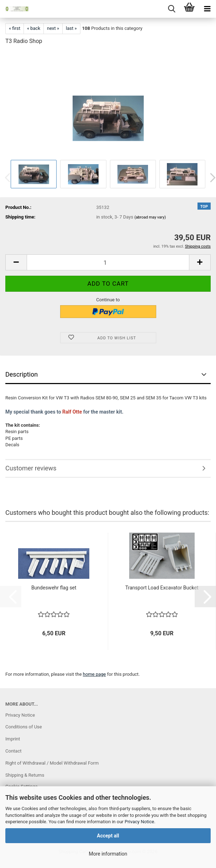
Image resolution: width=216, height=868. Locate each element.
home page (94, 674)
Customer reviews (31, 468)
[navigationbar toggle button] (207, 9)
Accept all (108, 836)
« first (15, 28)
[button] (16, 262)
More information (108, 854)
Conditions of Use (24, 727)
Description (22, 374)
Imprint (13, 739)
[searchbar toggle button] (172, 9)
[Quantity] (108, 262)
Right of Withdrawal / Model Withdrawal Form (52, 763)
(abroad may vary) (150, 217)
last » (71, 28)
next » (53, 28)
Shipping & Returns (25, 775)
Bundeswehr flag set (54, 588)
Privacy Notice (139, 822)
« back (34, 28)
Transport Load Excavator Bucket (162, 588)
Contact (13, 751)
